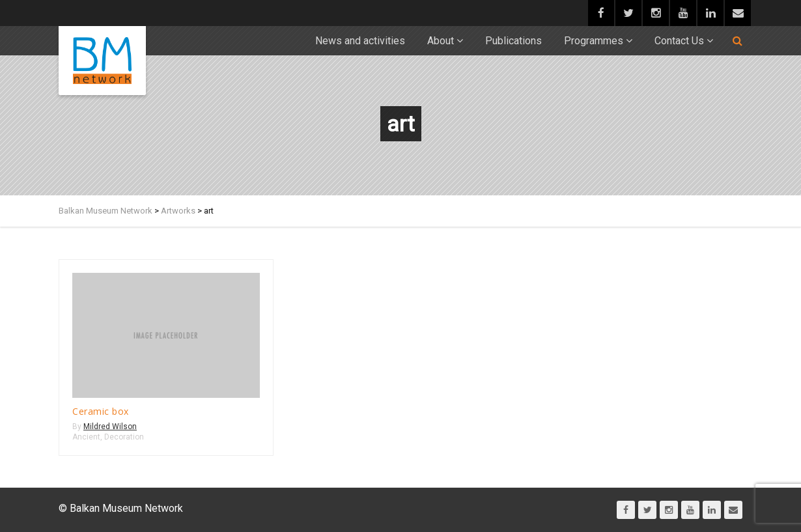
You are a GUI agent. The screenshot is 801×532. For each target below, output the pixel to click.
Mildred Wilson (110, 427)
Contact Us (679, 41)
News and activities (360, 41)
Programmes (594, 41)
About (441, 41)
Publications (513, 41)
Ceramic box (101, 411)
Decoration (124, 437)
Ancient (86, 437)
